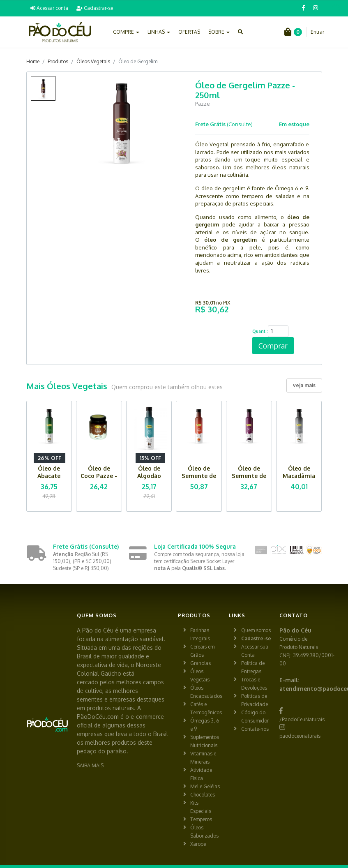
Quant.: (260, 331)
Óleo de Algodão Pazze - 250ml (149, 479)
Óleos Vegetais (93, 61)
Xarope (198, 844)
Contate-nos (255, 729)
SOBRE (219, 32)
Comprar (273, 346)
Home (33, 61)
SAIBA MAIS (90, 765)
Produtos (58, 61)
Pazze (203, 104)
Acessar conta (49, 8)
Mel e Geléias (205, 786)
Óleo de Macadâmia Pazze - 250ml (299, 479)
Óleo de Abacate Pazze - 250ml (49, 479)
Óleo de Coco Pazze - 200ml (99, 476)
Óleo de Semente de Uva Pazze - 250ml (249, 479)
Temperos (201, 819)
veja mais (304, 385)
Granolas (201, 663)
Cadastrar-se (95, 8)
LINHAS (159, 32)
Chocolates (203, 795)
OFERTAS (189, 32)
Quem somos (256, 630)
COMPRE (126, 32)
